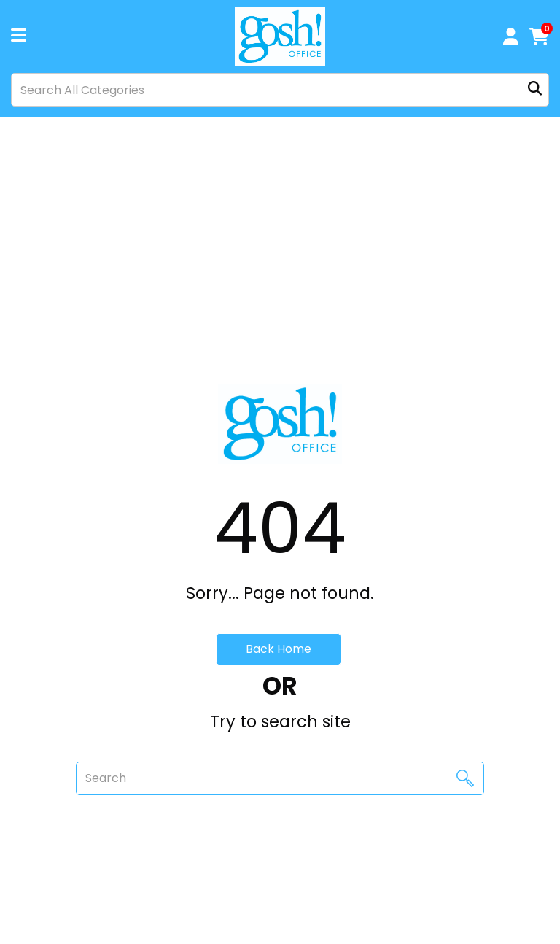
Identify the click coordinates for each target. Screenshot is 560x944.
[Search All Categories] (280, 90)
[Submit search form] (535, 90)
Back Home (279, 649)
